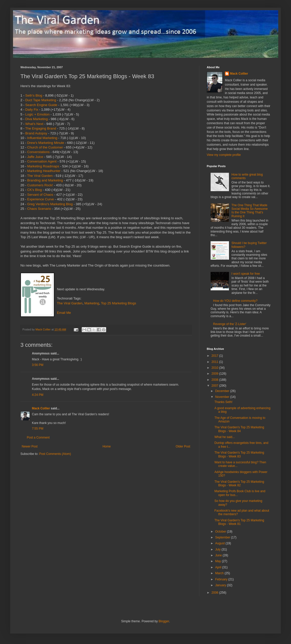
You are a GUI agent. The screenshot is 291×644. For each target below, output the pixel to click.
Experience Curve (40, 199)
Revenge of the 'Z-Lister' (230, 324)
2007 (215, 386)
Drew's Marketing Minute (46, 143)
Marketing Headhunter (44, 171)
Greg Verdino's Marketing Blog (50, 204)
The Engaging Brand (41, 128)
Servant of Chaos (40, 195)
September (223, 537)
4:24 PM (38, 395)
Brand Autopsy (36, 133)
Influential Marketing (42, 138)
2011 (215, 362)
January (221, 585)
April (219, 567)
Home (107, 446)
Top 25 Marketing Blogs (119, 303)
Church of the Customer (45, 147)
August (220, 543)
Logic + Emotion (37, 114)
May (219, 561)
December (223, 391)
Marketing (92, 303)
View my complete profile (224, 155)
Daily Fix (32, 110)
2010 (215, 368)
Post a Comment (38, 438)
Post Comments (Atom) (55, 454)
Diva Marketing (37, 119)
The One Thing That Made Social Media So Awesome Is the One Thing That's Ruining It (250, 211)
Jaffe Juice (35, 157)
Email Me (64, 313)
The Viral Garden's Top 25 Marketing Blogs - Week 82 (239, 484)
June (219, 555)
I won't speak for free (246, 274)
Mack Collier (41, 408)
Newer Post (30, 446)
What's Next (34, 124)
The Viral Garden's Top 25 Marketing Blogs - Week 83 (239, 454)
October (221, 532)
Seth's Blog (34, 95)
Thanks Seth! (223, 402)
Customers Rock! (40, 185)
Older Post (183, 446)
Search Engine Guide (41, 105)
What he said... (225, 437)
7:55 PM (38, 429)
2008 (215, 380)
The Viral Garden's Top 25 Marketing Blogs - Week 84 (239, 429)
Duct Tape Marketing (41, 100)
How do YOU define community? (235, 301)
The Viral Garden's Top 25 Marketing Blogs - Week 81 (239, 522)
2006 (215, 593)
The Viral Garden (40, 176)
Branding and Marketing (45, 180)
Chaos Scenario (39, 209)
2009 (215, 374)
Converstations (38, 152)
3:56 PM (38, 365)
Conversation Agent (42, 161)
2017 (215, 356)
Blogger (164, 621)
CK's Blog (34, 190)
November (223, 397)
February (222, 579)
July (218, 549)
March (220, 573)
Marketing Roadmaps (43, 166)
